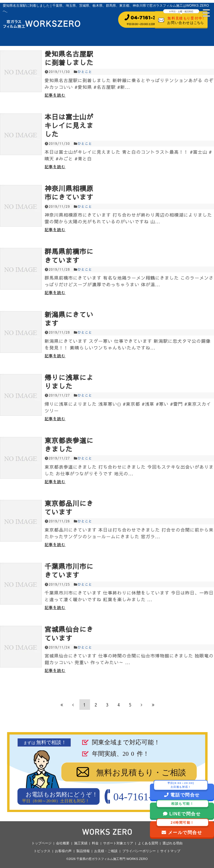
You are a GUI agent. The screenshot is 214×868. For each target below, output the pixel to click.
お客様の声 (63, 851)
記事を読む (55, 95)
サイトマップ (170, 851)
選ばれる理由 (172, 843)
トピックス (42, 851)
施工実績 (81, 843)
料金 (95, 843)
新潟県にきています (69, 319)
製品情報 (83, 851)
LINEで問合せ (183, 808)
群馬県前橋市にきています (69, 255)
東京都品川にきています (69, 508)
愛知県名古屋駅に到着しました (69, 58)
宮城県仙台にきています (69, 633)
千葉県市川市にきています (69, 570)
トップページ (42, 843)
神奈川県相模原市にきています (69, 193)
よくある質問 (148, 843)
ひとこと (85, 72)
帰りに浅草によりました (69, 382)
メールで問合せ (183, 828)
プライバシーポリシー (139, 851)
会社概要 (63, 843)
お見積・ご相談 (106, 851)
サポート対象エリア (118, 843)
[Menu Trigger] (206, 13)
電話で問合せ (181, 788)
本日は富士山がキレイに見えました (69, 125)
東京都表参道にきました (69, 445)
